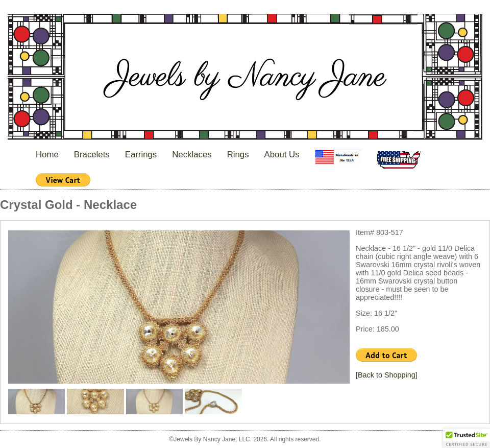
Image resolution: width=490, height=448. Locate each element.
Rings (238, 155)
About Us (282, 155)
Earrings (141, 155)
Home (47, 155)
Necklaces (192, 155)
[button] (467, 438)
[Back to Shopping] (387, 375)
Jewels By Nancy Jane (245, 78)
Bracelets (92, 155)
